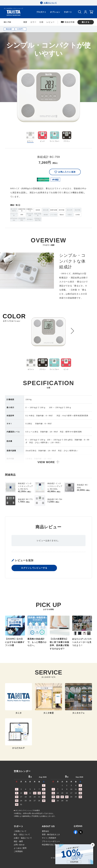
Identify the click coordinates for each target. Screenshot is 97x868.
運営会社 (46, 831)
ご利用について (20, 831)
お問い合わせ (19, 845)
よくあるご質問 (20, 848)
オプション (55, 12)
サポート (68, 12)
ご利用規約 (18, 851)
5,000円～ (21, 29)
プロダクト (41, 12)
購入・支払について (22, 835)
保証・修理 (18, 841)
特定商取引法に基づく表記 (53, 845)
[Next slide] (72, 331)
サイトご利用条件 (49, 838)
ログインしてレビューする (34, 569)
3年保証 (55, 180)
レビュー (51, 22)
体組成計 (9, 29)
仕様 (41, 22)
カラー (33, 22)
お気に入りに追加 (65, 172)
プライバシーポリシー (51, 841)
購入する (86, 22)
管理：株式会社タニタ (51, 835)
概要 (25, 22)
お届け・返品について (23, 838)
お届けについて (50, 3)
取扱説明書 (68, 22)
